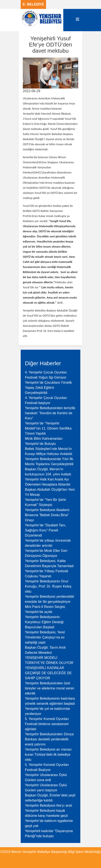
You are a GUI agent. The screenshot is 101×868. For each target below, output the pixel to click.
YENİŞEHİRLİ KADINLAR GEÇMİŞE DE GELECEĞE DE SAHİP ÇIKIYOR (48, 673)
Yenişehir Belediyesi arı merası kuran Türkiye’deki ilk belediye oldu (48, 755)
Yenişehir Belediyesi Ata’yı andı (49, 805)
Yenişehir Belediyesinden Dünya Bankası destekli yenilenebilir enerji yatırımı (49, 739)
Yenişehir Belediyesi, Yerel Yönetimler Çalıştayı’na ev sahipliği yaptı (45, 637)
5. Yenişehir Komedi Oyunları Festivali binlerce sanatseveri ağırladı (47, 724)
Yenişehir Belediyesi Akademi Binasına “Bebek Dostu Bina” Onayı (47, 515)
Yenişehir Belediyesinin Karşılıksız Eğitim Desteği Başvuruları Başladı (44, 622)
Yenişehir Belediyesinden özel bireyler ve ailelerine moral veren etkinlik (50, 688)
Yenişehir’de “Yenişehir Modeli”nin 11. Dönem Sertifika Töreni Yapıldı (48, 428)
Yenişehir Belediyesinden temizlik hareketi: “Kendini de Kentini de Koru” (50, 413)
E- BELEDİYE (33, 4)
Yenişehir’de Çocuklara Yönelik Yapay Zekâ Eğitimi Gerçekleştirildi (48, 388)
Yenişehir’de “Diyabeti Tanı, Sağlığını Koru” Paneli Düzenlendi (46, 530)
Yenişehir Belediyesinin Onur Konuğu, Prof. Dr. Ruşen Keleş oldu (48, 586)
